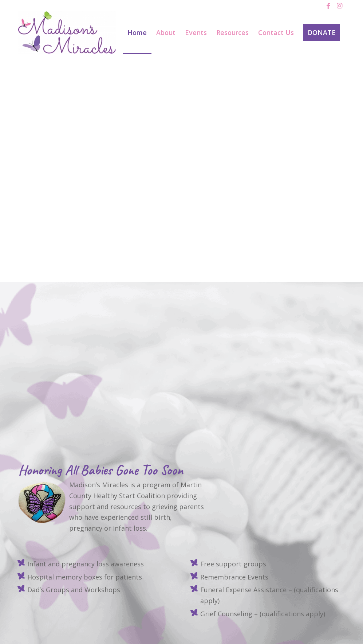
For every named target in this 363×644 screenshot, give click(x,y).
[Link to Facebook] (328, 5)
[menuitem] (137, 32)
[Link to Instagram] (339, 5)
